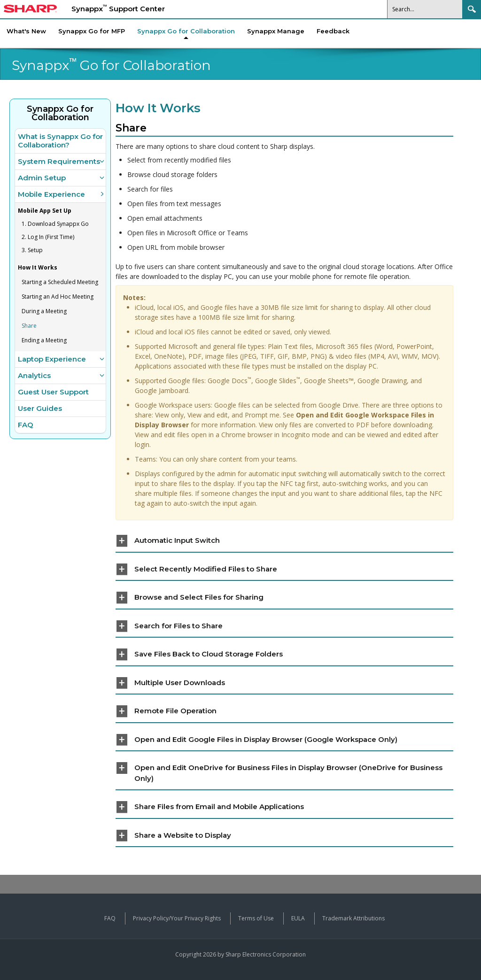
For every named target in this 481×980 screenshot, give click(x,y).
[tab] (284, 541)
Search (472, 9)
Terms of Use (256, 918)
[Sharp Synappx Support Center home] (30, 10)
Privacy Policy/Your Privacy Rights (177, 918)
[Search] (425, 9)
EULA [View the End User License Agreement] (298, 918)
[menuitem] (186, 31)
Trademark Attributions (353, 918)
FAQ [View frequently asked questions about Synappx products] (110, 918)
